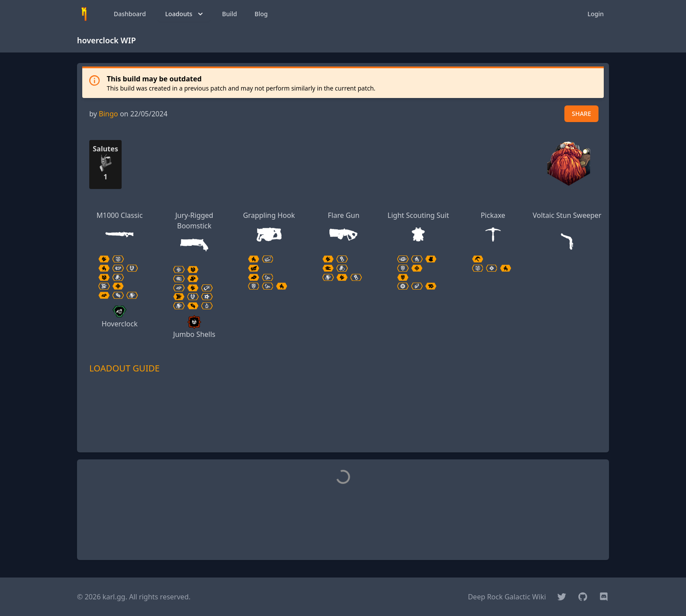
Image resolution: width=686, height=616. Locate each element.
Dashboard (130, 14)
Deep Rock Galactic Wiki (507, 597)
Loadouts (185, 14)
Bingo (108, 114)
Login (596, 14)
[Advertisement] (343, 426)
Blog (261, 14)
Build (230, 14)
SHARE (581, 114)
